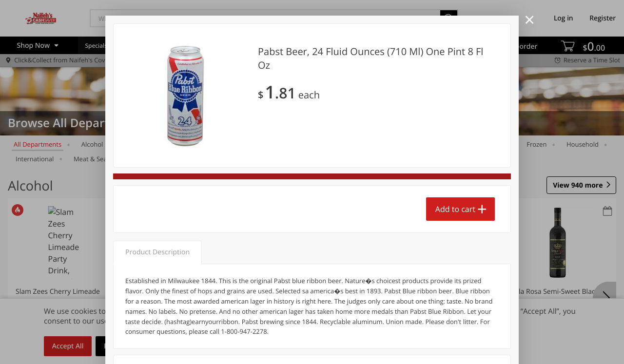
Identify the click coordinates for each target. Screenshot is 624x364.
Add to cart (455, 209)
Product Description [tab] (157, 252)
